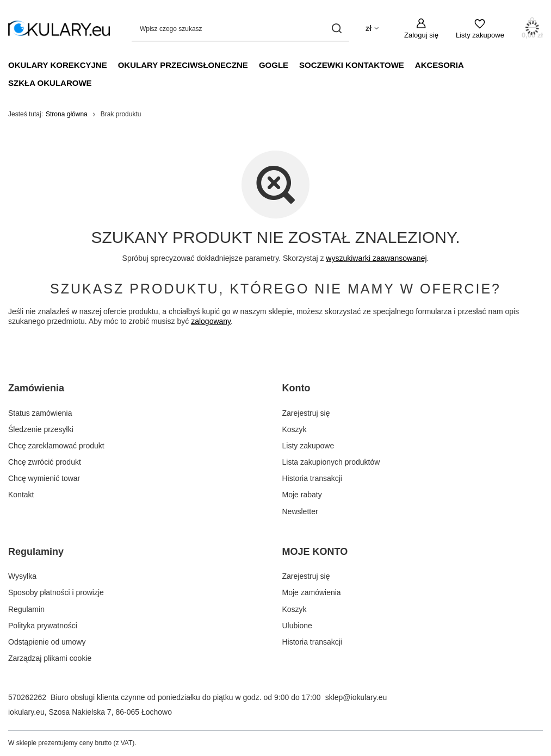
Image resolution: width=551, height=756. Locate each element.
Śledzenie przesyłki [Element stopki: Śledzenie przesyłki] (41, 429)
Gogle (274, 65)
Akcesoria (439, 65)
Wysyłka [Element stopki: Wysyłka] (22, 576)
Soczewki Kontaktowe (352, 65)
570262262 (27, 697)
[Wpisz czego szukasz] (240, 29)
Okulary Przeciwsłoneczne (183, 65)
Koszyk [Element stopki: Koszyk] (295, 429)
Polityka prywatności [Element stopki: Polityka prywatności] (43, 626)
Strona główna (67, 114)
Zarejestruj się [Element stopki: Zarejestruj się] (306, 413)
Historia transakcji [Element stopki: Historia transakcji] (312, 478)
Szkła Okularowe (50, 83)
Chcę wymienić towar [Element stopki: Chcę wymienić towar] (44, 478)
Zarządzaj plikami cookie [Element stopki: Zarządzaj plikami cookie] (50, 658)
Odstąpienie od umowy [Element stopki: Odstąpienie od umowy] (47, 642)
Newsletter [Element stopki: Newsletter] (300, 511)
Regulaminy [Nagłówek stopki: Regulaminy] (36, 552)
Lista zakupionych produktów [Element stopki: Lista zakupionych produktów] (331, 462)
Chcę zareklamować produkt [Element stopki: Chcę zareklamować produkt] (56, 446)
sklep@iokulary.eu (356, 697)
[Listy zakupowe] (480, 29)
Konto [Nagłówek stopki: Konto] (296, 388)
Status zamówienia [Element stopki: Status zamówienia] (40, 413)
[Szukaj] (337, 29)
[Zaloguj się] (421, 29)
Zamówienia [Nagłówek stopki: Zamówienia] (36, 388)
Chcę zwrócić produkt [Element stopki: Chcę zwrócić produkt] (45, 462)
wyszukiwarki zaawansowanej (376, 258)
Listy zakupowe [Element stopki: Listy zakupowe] (308, 446)
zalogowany (211, 321)
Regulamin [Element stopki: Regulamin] (26, 609)
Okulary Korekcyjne (58, 65)
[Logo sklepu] (59, 29)
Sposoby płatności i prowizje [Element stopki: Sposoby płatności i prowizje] (56, 592)
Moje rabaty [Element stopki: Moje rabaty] (302, 495)
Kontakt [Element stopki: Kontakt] (21, 495)
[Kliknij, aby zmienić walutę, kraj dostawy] (372, 29)
